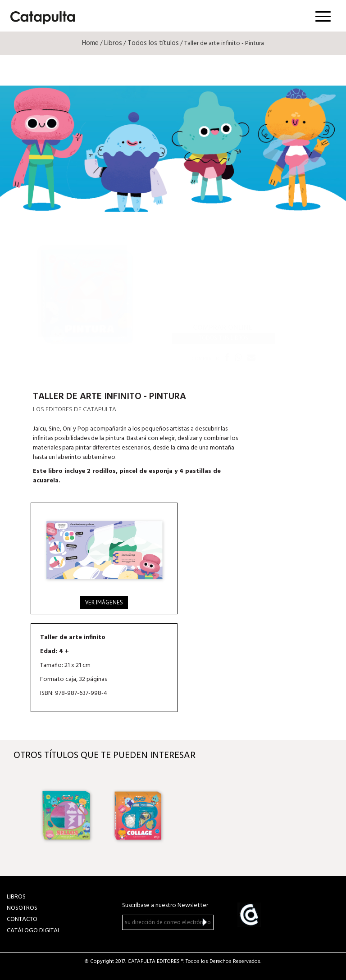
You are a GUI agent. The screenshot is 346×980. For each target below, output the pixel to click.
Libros (113, 43)
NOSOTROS (22, 908)
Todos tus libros (223, 338)
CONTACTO (22, 919)
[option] (66, 816)
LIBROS (16, 897)
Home (90, 43)
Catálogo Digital (34, 931)
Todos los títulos (153, 43)
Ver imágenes (104, 602)
